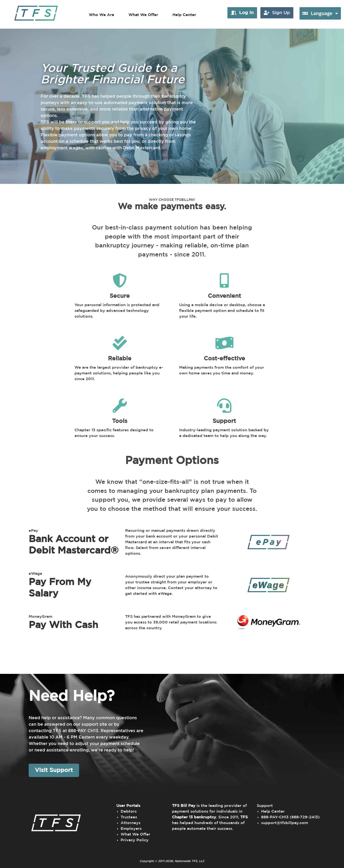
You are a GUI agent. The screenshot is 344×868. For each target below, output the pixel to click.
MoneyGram (40, 617)
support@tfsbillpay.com (285, 823)
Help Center (184, 15)
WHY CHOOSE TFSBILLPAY (172, 200)
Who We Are (102, 15)
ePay (33, 531)
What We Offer (143, 15)
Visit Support (54, 770)
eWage (35, 574)
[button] (242, 13)
